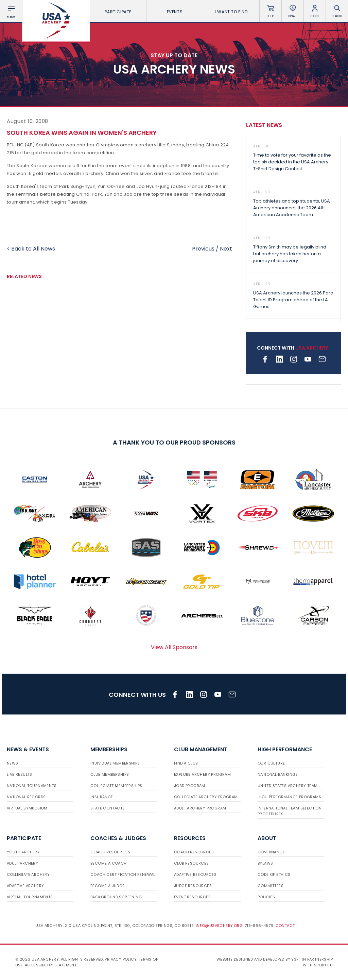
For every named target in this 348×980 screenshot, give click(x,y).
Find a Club (186, 763)
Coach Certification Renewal (123, 874)
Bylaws (265, 863)
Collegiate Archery (28, 874)
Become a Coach (109, 863)
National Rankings (278, 774)
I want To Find (231, 12)
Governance (271, 852)
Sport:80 (323, 965)
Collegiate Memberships (116, 786)
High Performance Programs (289, 797)
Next (226, 249)
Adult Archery (22, 863)
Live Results (20, 774)
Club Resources (192, 863)
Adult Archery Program (200, 808)
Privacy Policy (121, 959)
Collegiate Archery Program (206, 797)
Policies (266, 897)
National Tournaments (32, 786)
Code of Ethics (274, 874)
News (13, 763)
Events (175, 12)
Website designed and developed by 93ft (259, 959)
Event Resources (192, 897)
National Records (26, 797)
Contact (285, 926)
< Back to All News (31, 249)
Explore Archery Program (202, 774)
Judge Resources (193, 886)
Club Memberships (110, 774)
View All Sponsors (174, 647)
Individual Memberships (115, 763)
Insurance (102, 797)
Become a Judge (108, 886)
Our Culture (271, 763)
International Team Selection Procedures (290, 811)
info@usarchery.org (219, 926)
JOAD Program (190, 786)
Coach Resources (110, 852)
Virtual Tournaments (30, 897)
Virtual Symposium (27, 808)
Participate (118, 12)
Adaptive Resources (195, 874)
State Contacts (108, 808)
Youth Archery (23, 852)
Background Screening (116, 897)
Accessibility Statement (51, 965)
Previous (203, 249)
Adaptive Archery (25, 886)
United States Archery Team (288, 786)
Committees (271, 886)
